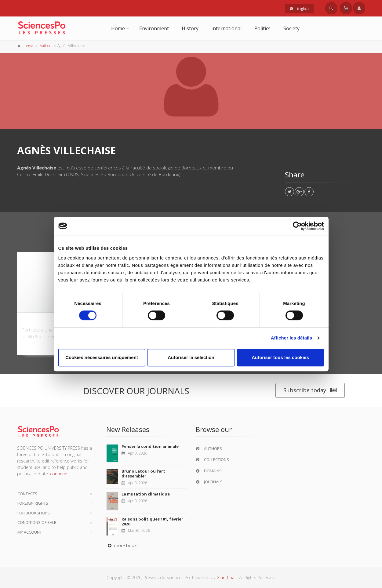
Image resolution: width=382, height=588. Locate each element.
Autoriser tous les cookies (280, 357)
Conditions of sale (37, 522)
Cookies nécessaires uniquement (102, 357)
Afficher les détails (291, 338)
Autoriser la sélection (191, 357)
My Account (30, 532)
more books (122, 545)
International (226, 28)
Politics (262, 28)
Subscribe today (310, 390)
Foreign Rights (33, 503)
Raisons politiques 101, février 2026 (152, 521)
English (299, 8)
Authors (46, 46)
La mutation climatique (146, 494)
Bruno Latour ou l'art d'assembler (143, 474)
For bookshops (34, 513)
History (190, 28)
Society (291, 28)
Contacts (27, 494)
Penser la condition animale (150, 446)
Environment (154, 28)
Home (118, 28)
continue (59, 474)
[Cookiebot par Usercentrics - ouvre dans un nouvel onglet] (297, 226)
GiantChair (227, 577)
